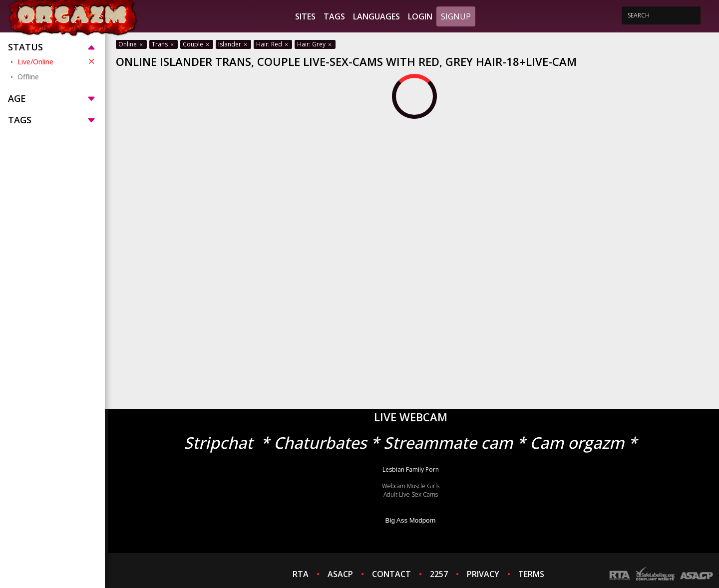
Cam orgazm (577, 442)
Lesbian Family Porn (411, 469)
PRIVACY (483, 574)
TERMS (531, 574)
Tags (334, 16)
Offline (28, 77)
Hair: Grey (315, 44)
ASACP (340, 574)
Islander (233, 44)
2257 (439, 574)
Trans (164, 44)
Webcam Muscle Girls (411, 486)
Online (131, 44)
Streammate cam (448, 442)
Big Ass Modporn (411, 520)
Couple (197, 44)
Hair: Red (273, 44)
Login (420, 16)
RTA (301, 574)
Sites (305, 16)
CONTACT (391, 574)
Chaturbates (320, 442)
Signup (456, 16)
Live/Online (57, 61)
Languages (376, 16)
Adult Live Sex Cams (411, 494)
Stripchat (218, 442)
